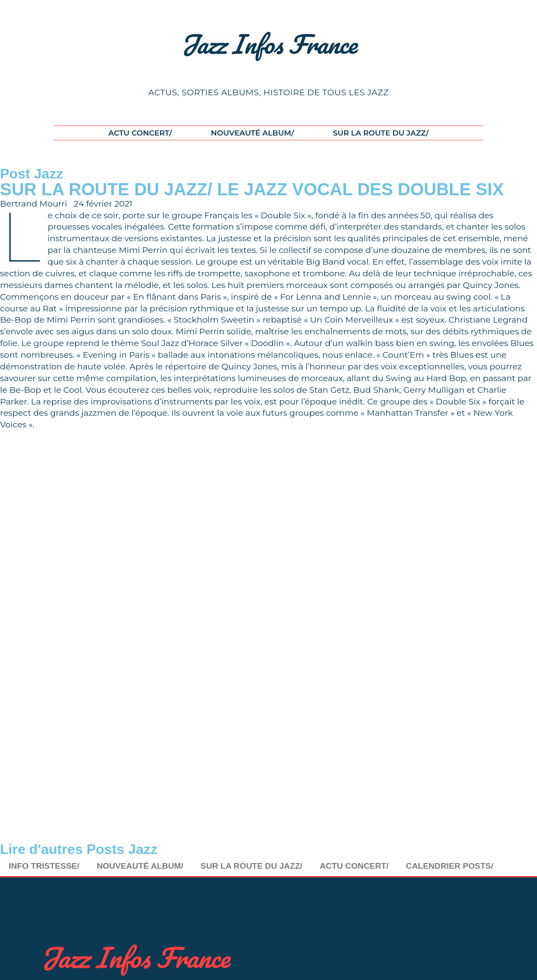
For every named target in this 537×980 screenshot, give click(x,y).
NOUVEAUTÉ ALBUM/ (252, 133)
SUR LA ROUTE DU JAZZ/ (381, 133)
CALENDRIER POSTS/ (450, 866)
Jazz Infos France (268, 44)
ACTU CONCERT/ (140, 133)
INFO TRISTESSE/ (44, 866)
